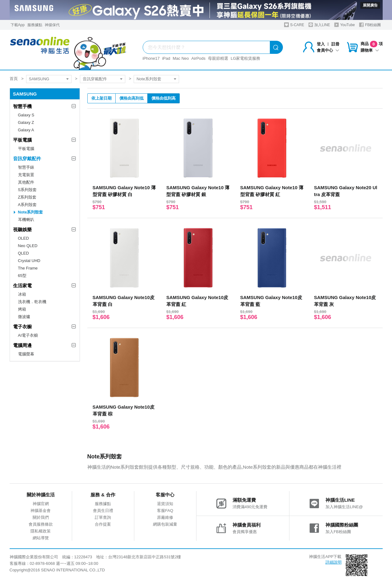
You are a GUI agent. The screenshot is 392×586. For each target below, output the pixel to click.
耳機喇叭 (26, 220)
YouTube (344, 25)
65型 (22, 276)
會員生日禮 (103, 511)
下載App (18, 25)
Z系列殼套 (27, 197)
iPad (166, 58)
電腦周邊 (22, 345)
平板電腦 (22, 140)
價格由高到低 (131, 98)
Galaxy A (26, 130)
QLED (23, 253)
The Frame (28, 268)
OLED (23, 238)
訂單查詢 (103, 517)
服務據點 (35, 25)
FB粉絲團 (370, 25)
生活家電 (22, 286)
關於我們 (41, 517)
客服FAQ (165, 511)
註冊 (335, 44)
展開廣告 (370, 5)
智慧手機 (22, 106)
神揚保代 (52, 25)
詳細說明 (334, 562)
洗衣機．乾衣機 (32, 302)
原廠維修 (165, 517)
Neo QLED (28, 246)
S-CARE (294, 25)
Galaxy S (26, 115)
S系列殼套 (28, 190)
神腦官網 (41, 504)
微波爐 (24, 317)
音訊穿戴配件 (95, 79)
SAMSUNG (39, 79)
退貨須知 (165, 504)
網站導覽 (41, 538)
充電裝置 (26, 175)
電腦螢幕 (26, 354)
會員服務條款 (41, 524)
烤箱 (22, 309)
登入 (321, 44)
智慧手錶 (26, 167)
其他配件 (26, 182)
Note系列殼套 (149, 79)
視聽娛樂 (22, 230)
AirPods (199, 58)
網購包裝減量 (165, 524)
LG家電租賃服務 (245, 58)
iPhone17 (151, 58)
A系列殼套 (28, 205)
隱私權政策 (41, 531)
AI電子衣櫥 (28, 335)
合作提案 (103, 524)
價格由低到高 (164, 98)
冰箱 (22, 294)
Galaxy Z (26, 122)
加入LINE (319, 25)
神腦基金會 (41, 511)
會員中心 (328, 50)
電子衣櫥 (22, 327)
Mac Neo (181, 58)
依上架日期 (101, 98)
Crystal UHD (29, 261)
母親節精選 (218, 58)
